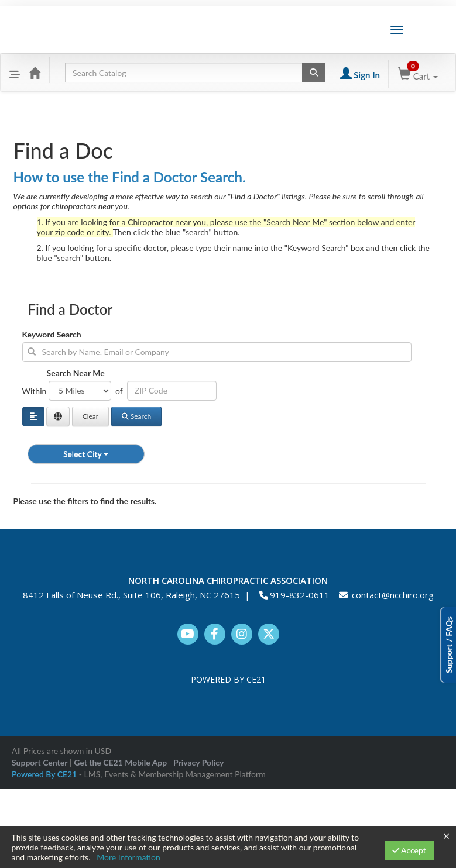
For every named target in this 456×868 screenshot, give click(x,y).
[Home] (35, 73)
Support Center (40, 762)
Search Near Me (76, 373)
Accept (409, 850)
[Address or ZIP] (172, 391)
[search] (217, 352)
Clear (91, 416)
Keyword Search (52, 334)
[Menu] (15, 73)
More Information (128, 857)
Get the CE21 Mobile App (120, 762)
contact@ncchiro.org (393, 595)
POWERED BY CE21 (228, 679)
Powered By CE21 (45, 774)
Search (136, 416)
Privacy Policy (198, 762)
